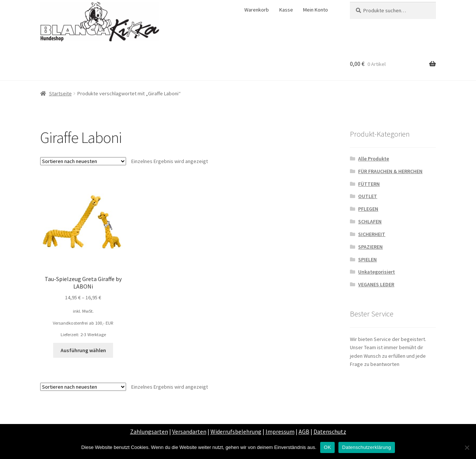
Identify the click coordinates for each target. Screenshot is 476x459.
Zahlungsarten (149, 431)
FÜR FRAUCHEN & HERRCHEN (390, 171)
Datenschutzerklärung (366, 447)
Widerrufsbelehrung (236, 431)
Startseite (60, 93)
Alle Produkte (374, 159)
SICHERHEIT (372, 234)
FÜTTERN (369, 184)
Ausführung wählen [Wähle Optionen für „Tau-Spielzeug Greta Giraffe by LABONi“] (83, 350)
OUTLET (368, 196)
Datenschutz (330, 431)
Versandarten (189, 431)
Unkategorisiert (377, 272)
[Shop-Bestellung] (83, 161)
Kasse (286, 10)
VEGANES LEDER (376, 284)
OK (327, 447)
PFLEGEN (368, 209)
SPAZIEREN (370, 247)
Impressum (280, 431)
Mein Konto (316, 10)
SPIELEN (367, 259)
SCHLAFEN (370, 221)
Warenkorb (257, 10)
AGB (304, 431)
